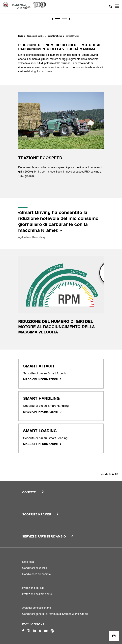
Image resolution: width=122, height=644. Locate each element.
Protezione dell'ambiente (37, 594)
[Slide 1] (58, 19)
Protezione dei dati (33, 588)
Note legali (29, 562)
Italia (21, 36)
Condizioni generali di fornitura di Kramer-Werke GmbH (55, 614)
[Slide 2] (64, 19)
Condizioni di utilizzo (35, 568)
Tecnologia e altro (35, 36)
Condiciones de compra (36, 574)
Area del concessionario (37, 608)
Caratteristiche (55, 36)
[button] (53, 19)
